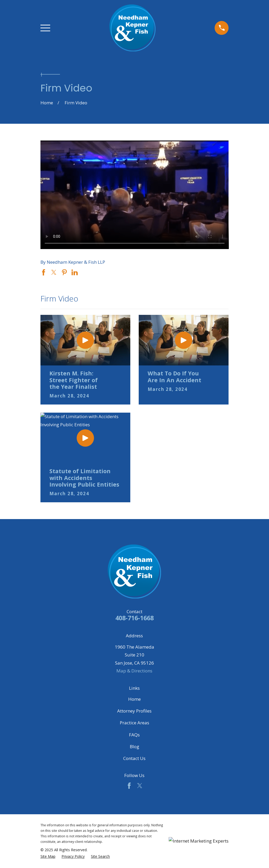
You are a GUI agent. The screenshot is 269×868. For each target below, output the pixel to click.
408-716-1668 (134, 618)
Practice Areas (134, 723)
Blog (134, 746)
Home (134, 699)
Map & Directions (134, 671)
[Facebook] (129, 786)
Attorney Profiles (134, 711)
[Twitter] (140, 786)
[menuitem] (48, 856)
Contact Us (134, 758)
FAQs (134, 735)
